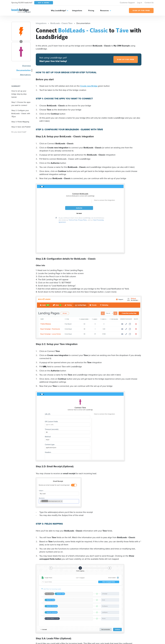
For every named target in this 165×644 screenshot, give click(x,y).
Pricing (91, 11)
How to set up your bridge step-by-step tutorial (19, 94)
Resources (105, 11)
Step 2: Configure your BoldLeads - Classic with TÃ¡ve (21, 113)
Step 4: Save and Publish (21, 127)
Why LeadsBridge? (58, 11)
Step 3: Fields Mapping (20, 122)
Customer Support (127, 3)
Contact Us (149, 3)
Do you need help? (19, 132)
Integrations (77, 11)
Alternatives (25, 75)
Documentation (24, 70)
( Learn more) (111, 292)
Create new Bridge (89, 86)
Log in (140, 3)
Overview (26, 66)
